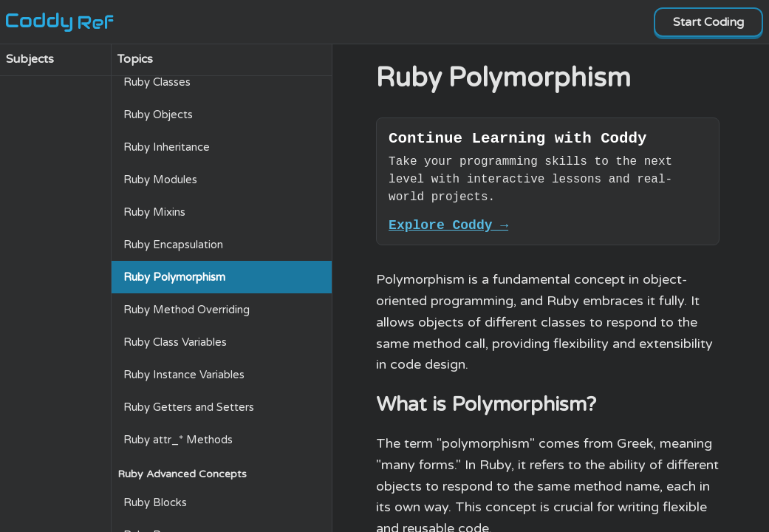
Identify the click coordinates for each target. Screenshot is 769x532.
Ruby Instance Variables (184, 375)
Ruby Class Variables (175, 342)
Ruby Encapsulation (173, 245)
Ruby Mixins (154, 212)
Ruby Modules (160, 180)
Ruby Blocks (155, 502)
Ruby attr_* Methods (178, 440)
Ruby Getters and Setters (189, 407)
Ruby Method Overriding (187, 310)
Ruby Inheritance (167, 147)
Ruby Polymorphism (174, 277)
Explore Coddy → (448, 231)
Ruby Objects (158, 115)
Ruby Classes (157, 82)
